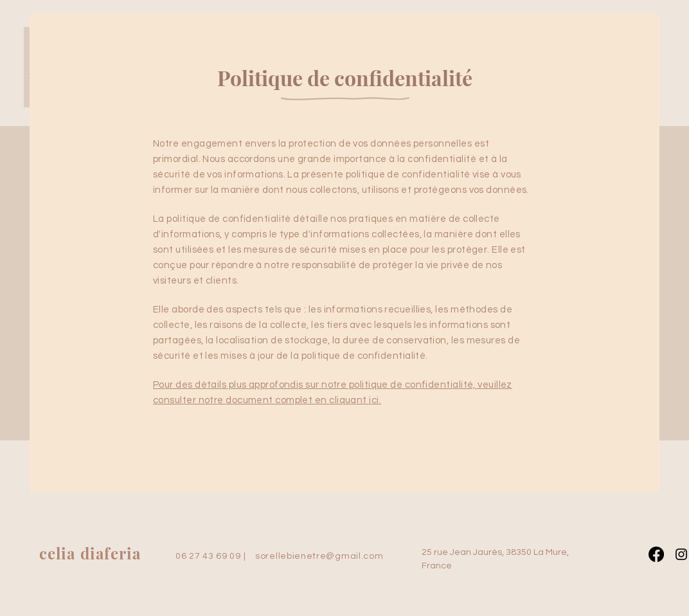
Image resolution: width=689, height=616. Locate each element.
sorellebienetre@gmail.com (319, 556)
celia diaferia (90, 553)
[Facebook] (656, 554)
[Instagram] (681, 554)
